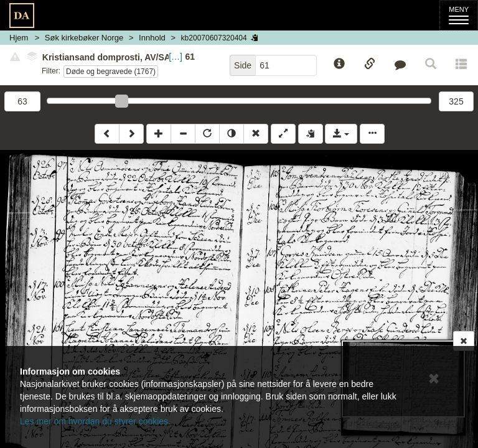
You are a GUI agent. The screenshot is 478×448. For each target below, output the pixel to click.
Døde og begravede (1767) (111, 72)
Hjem (19, 38)
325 (456, 101)
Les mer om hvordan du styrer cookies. (95, 421)
